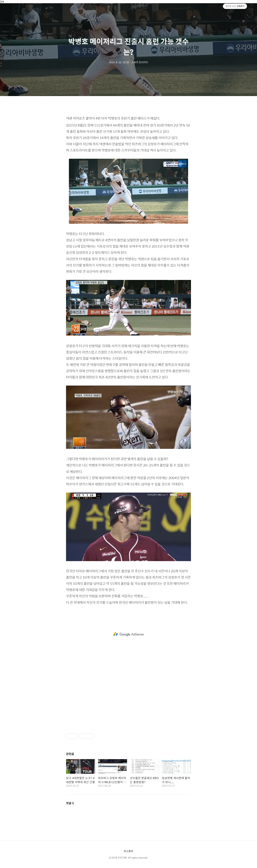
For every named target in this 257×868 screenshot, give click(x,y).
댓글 (70, 803)
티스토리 (128, 851)
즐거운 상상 (25, 16)
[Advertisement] (128, 634)
